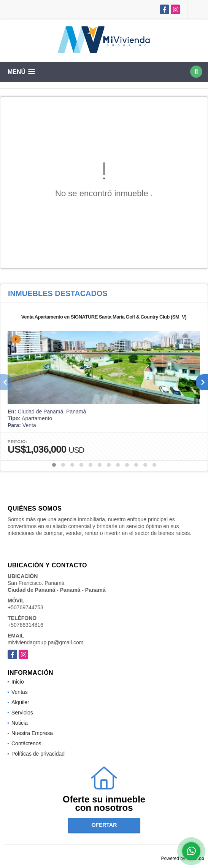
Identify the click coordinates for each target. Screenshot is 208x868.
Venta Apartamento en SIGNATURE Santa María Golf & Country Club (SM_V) (104, 317)
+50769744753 (25, 607)
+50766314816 (25, 625)
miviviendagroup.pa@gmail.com (45, 642)
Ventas (20, 692)
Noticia (20, 723)
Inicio (18, 682)
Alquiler (20, 702)
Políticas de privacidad (38, 754)
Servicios (22, 713)
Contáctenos (26, 743)
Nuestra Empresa (32, 733)
